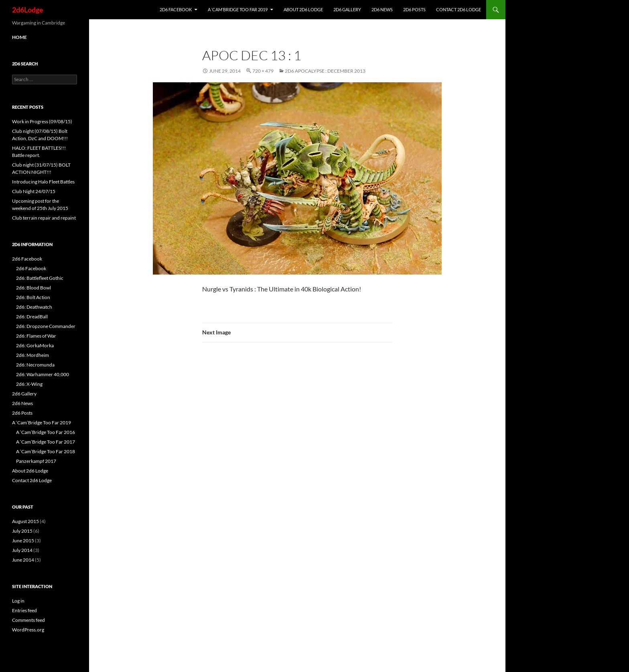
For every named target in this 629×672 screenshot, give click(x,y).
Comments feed (28, 620)
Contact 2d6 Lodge (459, 9)
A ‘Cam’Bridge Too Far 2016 (46, 432)
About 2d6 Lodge (303, 9)
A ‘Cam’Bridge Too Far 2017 (46, 442)
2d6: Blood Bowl (33, 288)
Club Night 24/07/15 (34, 191)
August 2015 (25, 521)
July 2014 (22, 550)
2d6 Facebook (176, 9)
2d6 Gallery (347, 9)
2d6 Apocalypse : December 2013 (325, 71)
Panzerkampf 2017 (36, 461)
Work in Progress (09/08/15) (42, 121)
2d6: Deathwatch (34, 307)
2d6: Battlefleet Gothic (40, 278)
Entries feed (24, 610)
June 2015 (23, 541)
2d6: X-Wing (29, 384)
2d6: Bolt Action (33, 297)
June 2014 (23, 560)
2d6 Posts (414, 9)
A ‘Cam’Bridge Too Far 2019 (238, 9)
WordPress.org (28, 630)
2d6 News (382, 9)
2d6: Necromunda (35, 365)
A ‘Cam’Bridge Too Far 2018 (46, 451)
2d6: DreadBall (32, 317)
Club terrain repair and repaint (44, 218)
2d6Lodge (28, 10)
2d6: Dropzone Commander (46, 326)
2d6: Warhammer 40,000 (43, 374)
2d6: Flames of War (36, 336)
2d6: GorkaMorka (35, 345)
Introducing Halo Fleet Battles (43, 182)
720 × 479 (263, 71)
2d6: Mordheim (32, 355)
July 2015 (22, 531)
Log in (18, 601)
